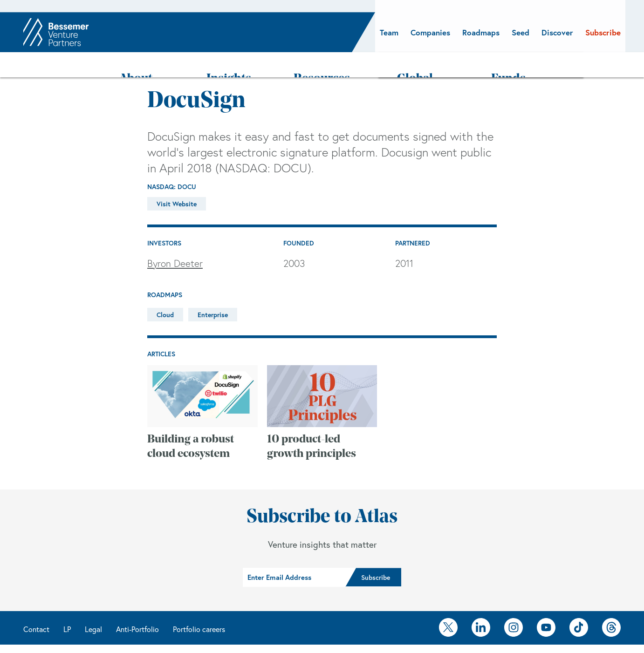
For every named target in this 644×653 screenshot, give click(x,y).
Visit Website (177, 180)
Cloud (165, 290)
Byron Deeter (175, 239)
